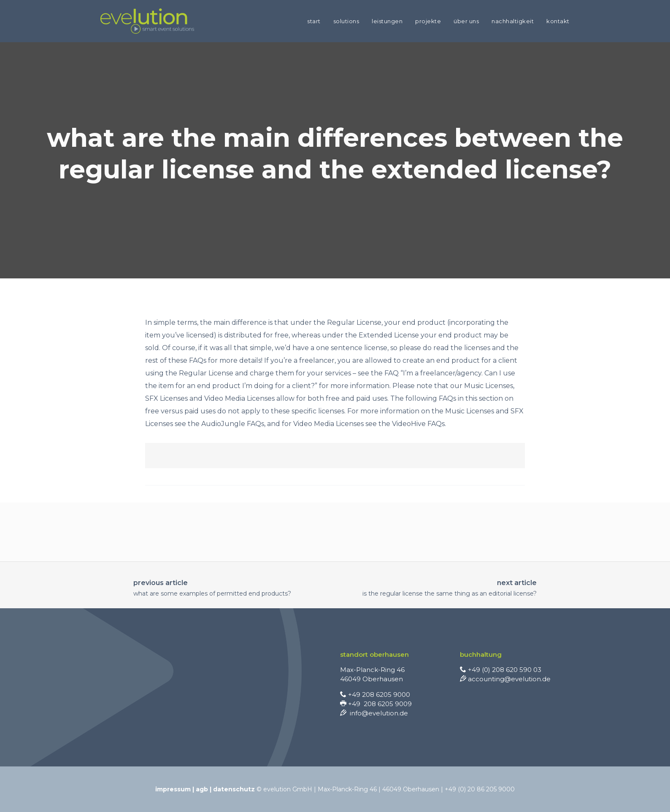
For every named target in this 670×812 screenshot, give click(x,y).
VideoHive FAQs (418, 424)
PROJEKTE (428, 21)
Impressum (173, 789)
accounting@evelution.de (505, 679)
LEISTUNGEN (387, 21)
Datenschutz (234, 789)
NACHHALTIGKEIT (513, 21)
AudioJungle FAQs (233, 424)
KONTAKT (558, 21)
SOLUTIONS (346, 21)
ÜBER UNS (466, 21)
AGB (202, 789)
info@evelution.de (374, 713)
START (314, 21)
